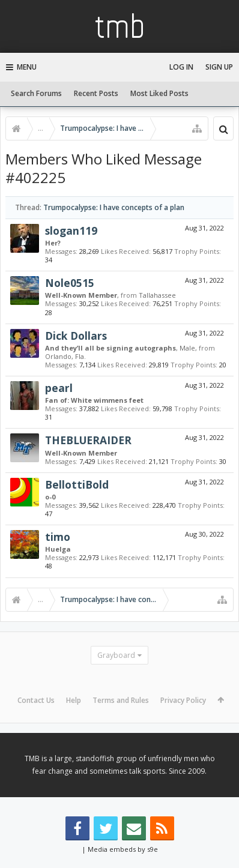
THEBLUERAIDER (88, 440)
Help (74, 700)
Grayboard (116, 655)
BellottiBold (77, 484)
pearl (59, 388)
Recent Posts (96, 93)
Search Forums (36, 93)
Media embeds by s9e (123, 849)
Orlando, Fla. (65, 356)
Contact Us (36, 700)
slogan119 (71, 231)
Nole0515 (70, 283)
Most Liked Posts (159, 93)
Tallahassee (157, 295)
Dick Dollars (76, 336)
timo (58, 537)
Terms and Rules (121, 700)
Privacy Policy (183, 700)
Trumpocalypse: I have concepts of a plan (114, 207)
